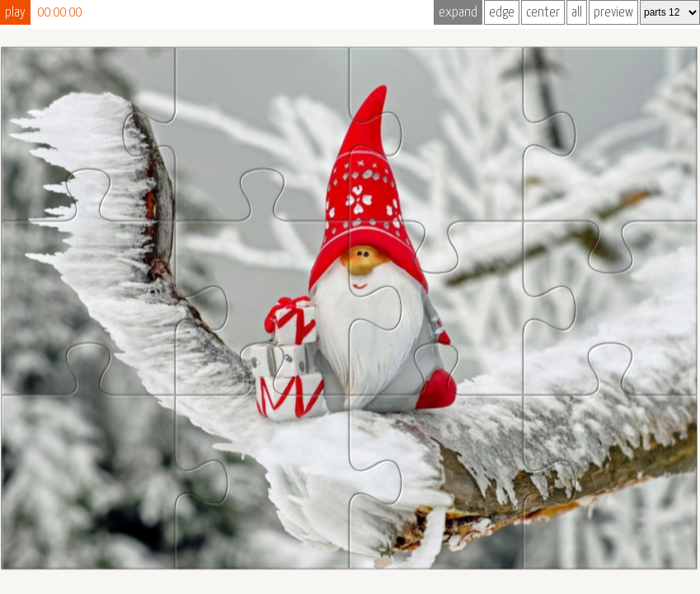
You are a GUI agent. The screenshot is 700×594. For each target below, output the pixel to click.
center (543, 13)
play (15, 13)
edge (502, 13)
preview (613, 13)
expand (458, 13)
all (577, 13)
